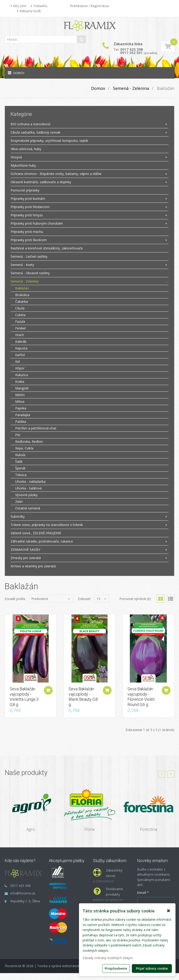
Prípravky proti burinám (28, 199)
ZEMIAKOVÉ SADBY (25, 550)
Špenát (20, 468)
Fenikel (20, 328)
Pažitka (21, 421)
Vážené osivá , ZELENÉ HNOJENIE (36, 533)
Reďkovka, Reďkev (29, 441)
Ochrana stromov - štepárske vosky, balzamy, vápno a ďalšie (56, 174)
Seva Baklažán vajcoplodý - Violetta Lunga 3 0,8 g (24, 697)
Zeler (19, 501)
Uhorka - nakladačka (30, 481)
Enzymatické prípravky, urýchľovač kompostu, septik (49, 141)
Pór (18, 435)
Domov (98, 88)
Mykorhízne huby (23, 165)
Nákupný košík (30, 11)
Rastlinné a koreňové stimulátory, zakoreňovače (47, 248)
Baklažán (165, 88)
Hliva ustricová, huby (26, 149)
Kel (17, 361)
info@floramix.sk (23, 894)
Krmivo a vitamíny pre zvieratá (33, 566)
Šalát (19, 461)
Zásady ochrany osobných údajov (108, 958)
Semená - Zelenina (130, 88)
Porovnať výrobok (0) (135, 599)
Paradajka (23, 415)
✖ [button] (169, 911)
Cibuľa (20, 308)
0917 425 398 (132, 50)
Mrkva (20, 401)
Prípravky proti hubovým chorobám (37, 223)
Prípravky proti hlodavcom (30, 207)
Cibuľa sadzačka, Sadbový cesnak (35, 132)
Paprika (21, 408)
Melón (20, 395)
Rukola (20, 455)
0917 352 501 (131, 53)
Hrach (20, 335)
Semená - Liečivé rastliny (29, 256)
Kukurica (22, 375)
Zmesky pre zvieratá (26, 558)
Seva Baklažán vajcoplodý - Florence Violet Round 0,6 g (141, 697)
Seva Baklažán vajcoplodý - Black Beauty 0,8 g (83, 697)
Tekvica (21, 475)
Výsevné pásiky (26, 495)
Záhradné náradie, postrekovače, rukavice (42, 541)
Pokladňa (40, 6)
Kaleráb (21, 341)
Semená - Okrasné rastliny (30, 273)
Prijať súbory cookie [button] (152, 968)
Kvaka (20, 381)
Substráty (18, 516)
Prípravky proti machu (27, 232)
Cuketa (20, 315)
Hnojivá (16, 157)
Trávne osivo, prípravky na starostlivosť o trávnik (47, 525)
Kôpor (20, 368)
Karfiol (20, 355)
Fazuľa (20, 321)
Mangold (22, 388)
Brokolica (22, 295)
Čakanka (22, 301)
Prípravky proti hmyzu (27, 215)
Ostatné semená (28, 508)
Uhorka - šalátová (28, 488)
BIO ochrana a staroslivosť (30, 124)
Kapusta (21, 348)
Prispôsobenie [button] (116, 968)
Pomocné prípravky (25, 190)
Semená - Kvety (22, 265)
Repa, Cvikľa (24, 448)
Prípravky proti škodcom (29, 240)
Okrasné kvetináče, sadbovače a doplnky (41, 182)
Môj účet (20, 6)
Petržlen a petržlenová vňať (36, 428)
